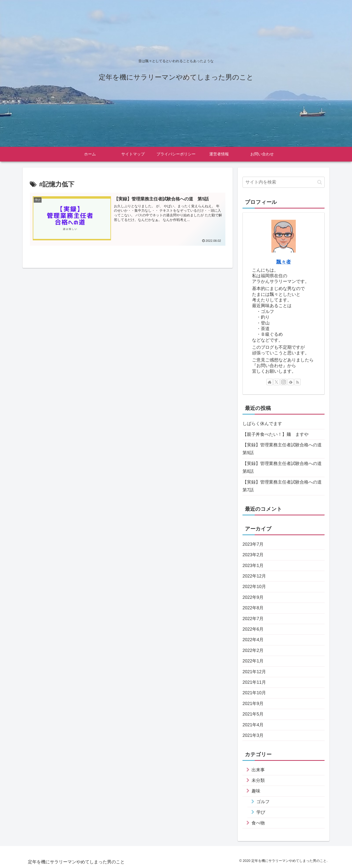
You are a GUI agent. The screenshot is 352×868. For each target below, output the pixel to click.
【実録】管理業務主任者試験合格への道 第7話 (284, 486)
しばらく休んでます (262, 424)
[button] (320, 182)
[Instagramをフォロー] (284, 382)
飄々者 (284, 262)
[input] (284, 182)
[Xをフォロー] (276, 382)
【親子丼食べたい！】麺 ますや (275, 434)
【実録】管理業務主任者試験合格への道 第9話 (284, 449)
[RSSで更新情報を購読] (297, 382)
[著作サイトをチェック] (270, 382)
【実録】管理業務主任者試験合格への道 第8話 (284, 467)
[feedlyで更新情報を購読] (291, 382)
